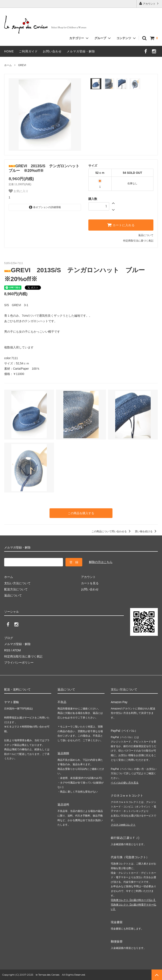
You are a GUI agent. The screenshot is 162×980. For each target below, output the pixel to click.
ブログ (9, 638)
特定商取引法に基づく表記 (138, 241)
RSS (7, 650)
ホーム (8, 65)
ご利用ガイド (28, 51)
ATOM (17, 650)
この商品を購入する (81, 513)
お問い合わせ (52, 51)
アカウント (149, 3)
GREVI (22, 65)
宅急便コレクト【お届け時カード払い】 (133, 900)
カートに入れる (121, 225)
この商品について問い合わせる (112, 531)
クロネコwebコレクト (123, 825)
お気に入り (18, 191)
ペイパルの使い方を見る (125, 783)
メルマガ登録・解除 (81, 51)
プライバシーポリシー (19, 663)
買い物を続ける (146, 531)
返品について (146, 235)
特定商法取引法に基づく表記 (23, 656)
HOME (9, 51)
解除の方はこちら (101, 562)
